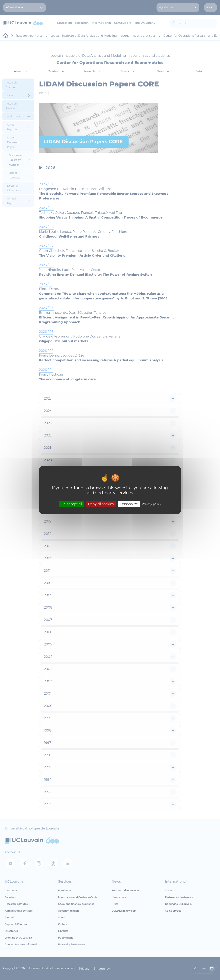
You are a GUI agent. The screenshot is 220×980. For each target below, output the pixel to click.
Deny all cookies (101, 504)
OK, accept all (71, 504)
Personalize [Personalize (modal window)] (129, 504)
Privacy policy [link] (152, 504)
